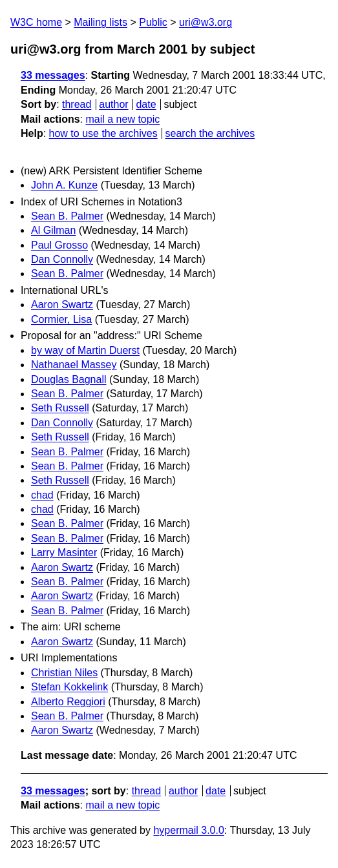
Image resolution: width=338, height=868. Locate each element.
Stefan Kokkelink (69, 687)
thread (77, 104)
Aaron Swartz (62, 305)
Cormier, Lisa (61, 319)
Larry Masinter (64, 553)
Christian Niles (64, 673)
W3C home (36, 22)
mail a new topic (122, 119)
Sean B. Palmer (67, 216)
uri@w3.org (206, 22)
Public (153, 22)
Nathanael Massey (74, 365)
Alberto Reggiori (68, 702)
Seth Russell (60, 408)
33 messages (53, 75)
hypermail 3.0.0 (188, 830)
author (113, 104)
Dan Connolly (62, 259)
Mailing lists (100, 22)
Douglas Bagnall (69, 379)
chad (42, 495)
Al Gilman (53, 230)
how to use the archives (103, 133)
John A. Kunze (64, 185)
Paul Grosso (59, 245)
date (146, 104)
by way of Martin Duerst (85, 350)
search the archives (210, 133)
